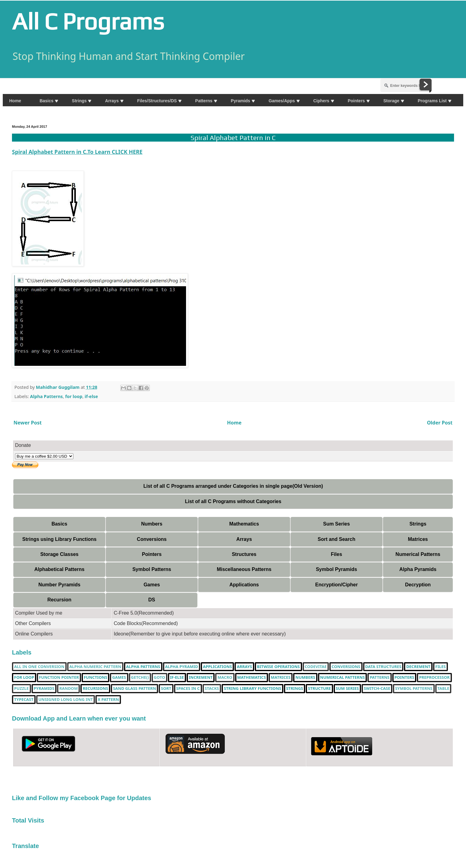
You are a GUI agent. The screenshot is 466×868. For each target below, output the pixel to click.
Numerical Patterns (418, 554)
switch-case (377, 689)
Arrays (244, 539)
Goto (159, 678)
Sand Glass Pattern (134, 689)
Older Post (440, 423)
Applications (244, 585)
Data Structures (383, 667)
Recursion (59, 600)
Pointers (152, 554)
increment (201, 678)
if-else (91, 396)
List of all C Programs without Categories (233, 501)
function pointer (59, 678)
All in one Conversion (39, 667)
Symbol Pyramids (336, 569)
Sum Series (336, 524)
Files (336, 554)
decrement (418, 667)
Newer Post (28, 423)
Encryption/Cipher (337, 585)
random (68, 689)
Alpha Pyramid (182, 667)
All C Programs (88, 21)
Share (19, 75)
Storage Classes (59, 554)
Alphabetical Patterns (60, 569)
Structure (319, 689)
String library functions (252, 689)
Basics (60, 524)
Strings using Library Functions (60, 539)
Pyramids (44, 689)
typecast (24, 700)
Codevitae (316, 667)
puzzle (21, 689)
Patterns (379, 678)
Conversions (152, 539)
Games (152, 585)
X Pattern (108, 700)
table (443, 689)
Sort (166, 689)
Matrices (418, 539)
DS (152, 600)
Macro (225, 678)
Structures (244, 554)
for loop (74, 396)
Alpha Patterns (47, 396)
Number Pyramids (59, 585)
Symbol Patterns (152, 569)
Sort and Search (337, 539)
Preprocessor (434, 678)
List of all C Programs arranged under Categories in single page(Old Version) (233, 486)
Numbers (152, 524)
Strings (418, 524)
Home (234, 423)
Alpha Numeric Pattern (95, 667)
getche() (140, 678)
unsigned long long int (66, 700)
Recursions (95, 689)
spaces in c (188, 689)
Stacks (212, 689)
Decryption (418, 585)
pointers (404, 678)
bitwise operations (278, 667)
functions (95, 678)
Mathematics (244, 524)
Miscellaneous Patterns (244, 569)
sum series (347, 689)
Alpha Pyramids (418, 569)
